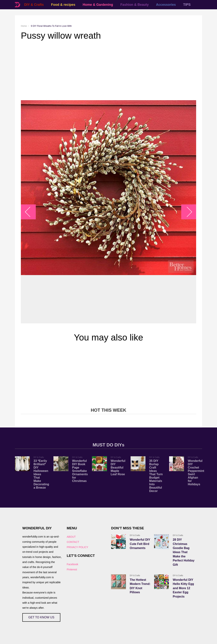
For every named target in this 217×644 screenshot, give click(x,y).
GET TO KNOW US (41, 617)
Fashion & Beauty (134, 5)
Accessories (166, 5)
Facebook (72, 564)
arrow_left (30, 212)
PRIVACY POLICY (77, 547)
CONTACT (73, 542)
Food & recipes (63, 5)
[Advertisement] (108, 70)
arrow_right (187, 212)
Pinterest (72, 569)
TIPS (187, 5)
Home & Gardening (98, 5)
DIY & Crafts (34, 5)
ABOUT (71, 537)
